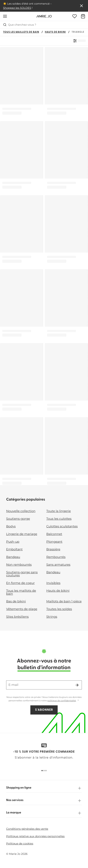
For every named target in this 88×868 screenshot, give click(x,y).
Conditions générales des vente (27, 829)
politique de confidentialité (62, 701)
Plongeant (54, 542)
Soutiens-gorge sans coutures (22, 574)
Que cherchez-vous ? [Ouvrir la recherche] (20, 25)
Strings (52, 617)
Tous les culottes (59, 519)
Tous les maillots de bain (21, 32)
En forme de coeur (20, 583)
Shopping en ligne (44, 788)
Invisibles (53, 583)
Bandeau (13, 557)
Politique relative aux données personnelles (35, 836)
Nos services (44, 801)
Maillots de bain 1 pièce (64, 602)
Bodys (11, 527)
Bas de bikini (16, 602)
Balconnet (54, 534)
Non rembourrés (19, 565)
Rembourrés (56, 557)
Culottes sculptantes (62, 527)
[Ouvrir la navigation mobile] (5, 16)
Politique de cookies (20, 844)
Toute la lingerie (59, 511)
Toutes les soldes (59, 609)
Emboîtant (14, 549)
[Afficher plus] (78, 700)
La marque (44, 813)
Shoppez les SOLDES (17, 8)
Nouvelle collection (21, 511)
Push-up (13, 542)
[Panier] (83, 16)
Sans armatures (58, 565)
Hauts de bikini (55, 32)
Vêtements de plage (22, 609)
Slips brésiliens (17, 617)
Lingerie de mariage (22, 534)
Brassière (53, 549)
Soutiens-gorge (18, 519)
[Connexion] (75, 16)
